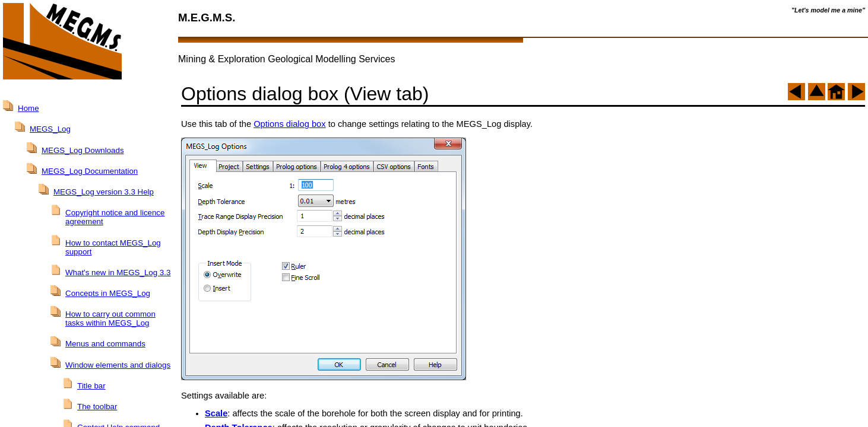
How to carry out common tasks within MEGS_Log (110, 318)
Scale (216, 413)
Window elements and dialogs (118, 365)
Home (28, 108)
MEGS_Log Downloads (83, 150)
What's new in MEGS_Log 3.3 (118, 273)
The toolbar (97, 407)
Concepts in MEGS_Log (108, 293)
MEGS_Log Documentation (90, 171)
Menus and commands (105, 344)
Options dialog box (289, 124)
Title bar (91, 386)
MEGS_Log (50, 129)
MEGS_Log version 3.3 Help (104, 192)
